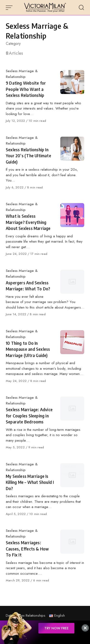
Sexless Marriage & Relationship (22, 74)
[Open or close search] (81, 8)
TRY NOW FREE (57, 628)
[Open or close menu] (10, 8)
